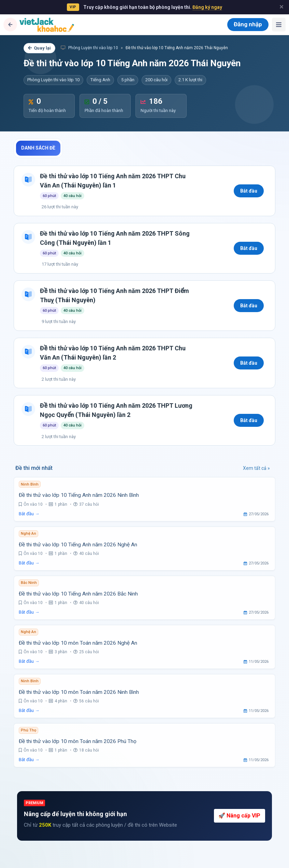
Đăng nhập (248, 24)
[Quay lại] (10, 25)
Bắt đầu (249, 191)
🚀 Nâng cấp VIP (239, 816)
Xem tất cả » (256, 468)
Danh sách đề (38, 148)
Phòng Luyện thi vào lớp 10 (89, 48)
